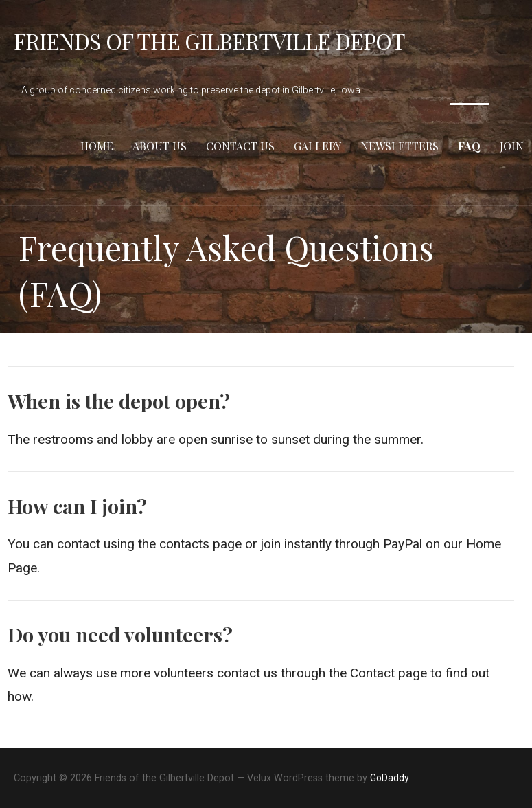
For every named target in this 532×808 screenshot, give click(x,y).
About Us (160, 146)
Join (512, 146)
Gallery (317, 146)
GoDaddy (390, 778)
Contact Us (240, 146)
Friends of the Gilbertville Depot (209, 41)
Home (97, 146)
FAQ (469, 146)
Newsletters (400, 146)
